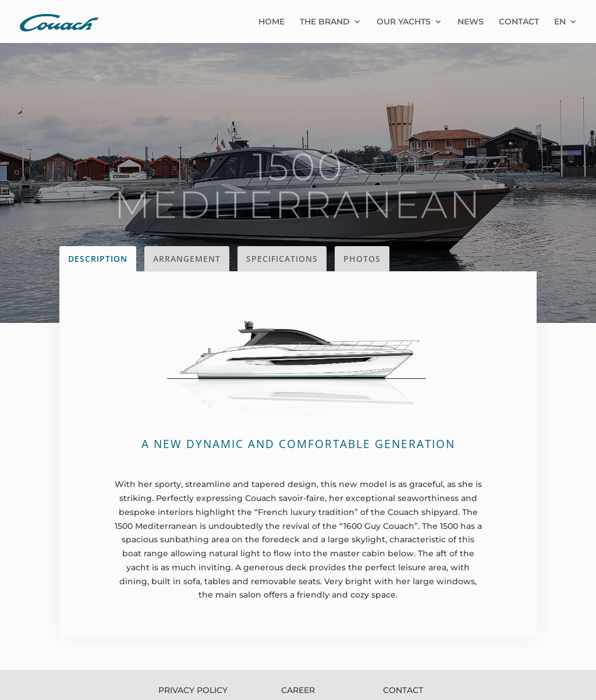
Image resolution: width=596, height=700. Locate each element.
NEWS (471, 22)
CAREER (298, 690)
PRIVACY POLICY (193, 690)
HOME (272, 22)
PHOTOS (362, 259)
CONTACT (519, 22)
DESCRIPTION (98, 259)
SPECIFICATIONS (282, 259)
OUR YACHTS (404, 22)
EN (560, 22)
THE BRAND (325, 22)
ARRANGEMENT (187, 259)
